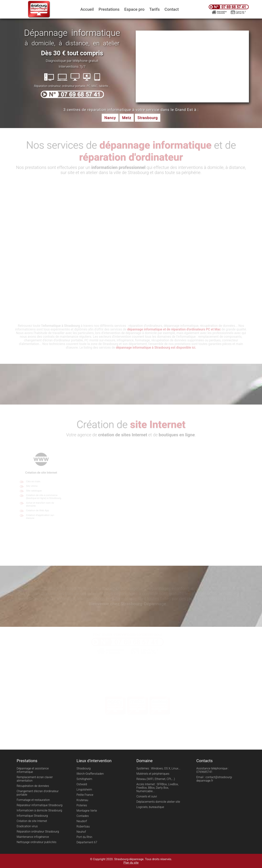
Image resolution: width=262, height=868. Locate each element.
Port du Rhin (84, 837)
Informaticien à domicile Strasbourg (39, 810)
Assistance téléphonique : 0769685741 (213, 770)
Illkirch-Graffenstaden (90, 774)
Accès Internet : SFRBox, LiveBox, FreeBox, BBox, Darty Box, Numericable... (157, 788)
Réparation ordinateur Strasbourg (38, 832)
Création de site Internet (32, 821)
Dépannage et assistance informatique (33, 770)
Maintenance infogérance (33, 837)
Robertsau (83, 826)
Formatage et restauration (33, 800)
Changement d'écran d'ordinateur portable (38, 793)
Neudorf (82, 821)
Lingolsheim (84, 790)
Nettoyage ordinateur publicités (36, 842)
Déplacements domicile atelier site (158, 802)
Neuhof (81, 832)
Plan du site (131, 863)
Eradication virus (27, 826)
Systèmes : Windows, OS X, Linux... (158, 768)
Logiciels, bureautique (150, 807)
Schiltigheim (84, 779)
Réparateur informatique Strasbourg (39, 805)
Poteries (82, 805)
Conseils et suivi (147, 796)
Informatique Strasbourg (32, 816)
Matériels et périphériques (153, 774)
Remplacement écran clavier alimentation (35, 779)
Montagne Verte (87, 811)
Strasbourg (84, 768)
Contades (83, 816)
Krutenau (82, 800)
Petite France (85, 795)
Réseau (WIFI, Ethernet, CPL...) (156, 779)
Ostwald (82, 784)
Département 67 (87, 842)
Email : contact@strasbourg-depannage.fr (214, 779)
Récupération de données (33, 786)
